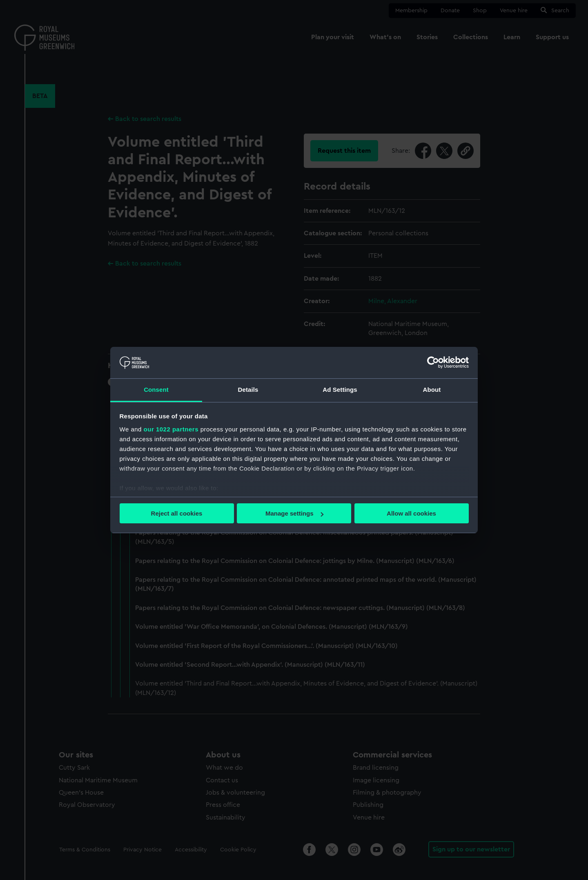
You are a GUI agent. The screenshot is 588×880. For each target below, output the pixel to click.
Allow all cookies (411, 513)
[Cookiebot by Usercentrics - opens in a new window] (433, 362)
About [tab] (432, 390)
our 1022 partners (171, 429)
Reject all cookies (177, 513)
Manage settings (294, 513)
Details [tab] (248, 390)
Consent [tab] (156, 390)
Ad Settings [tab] (340, 390)
